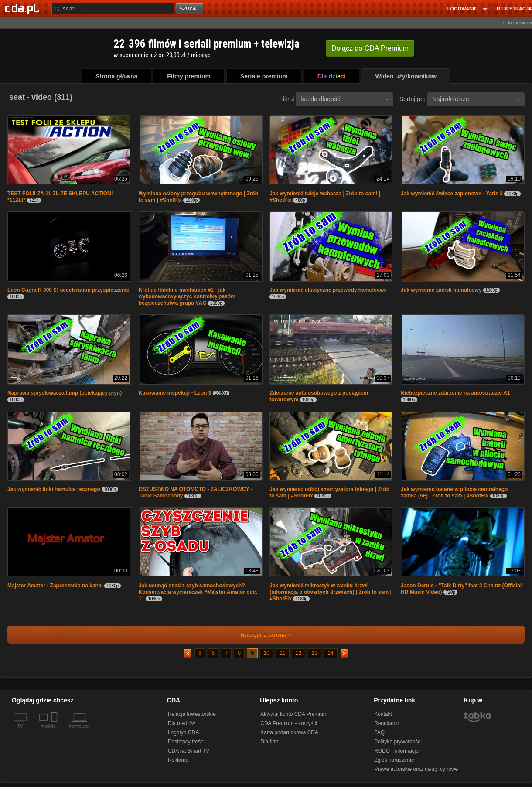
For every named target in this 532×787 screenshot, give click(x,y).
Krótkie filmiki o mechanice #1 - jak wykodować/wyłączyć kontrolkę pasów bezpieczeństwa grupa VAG (187, 296)
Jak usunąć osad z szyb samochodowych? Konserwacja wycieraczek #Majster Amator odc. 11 (198, 592)
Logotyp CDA (183, 732)
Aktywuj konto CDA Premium (294, 714)
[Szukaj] (113, 9)
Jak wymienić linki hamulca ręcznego (54, 489)
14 (330, 653)
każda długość (345, 99)
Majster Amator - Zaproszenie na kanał (55, 586)
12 (298, 653)
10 (266, 653)
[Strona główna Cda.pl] (24, 8)
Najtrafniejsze (476, 99)
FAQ (379, 732)
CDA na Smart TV (189, 751)
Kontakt (383, 714)
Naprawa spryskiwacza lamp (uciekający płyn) (65, 393)
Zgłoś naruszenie (394, 760)
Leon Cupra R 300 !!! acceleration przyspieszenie (68, 290)
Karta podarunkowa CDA (289, 732)
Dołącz (370, 48)
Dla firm (269, 742)
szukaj (190, 9)
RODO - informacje (396, 751)
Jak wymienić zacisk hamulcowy (441, 290)
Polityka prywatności (398, 742)
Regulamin (387, 723)
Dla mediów (182, 723)
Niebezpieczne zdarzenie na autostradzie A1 (455, 393)
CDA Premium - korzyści (289, 723)
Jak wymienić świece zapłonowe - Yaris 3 (452, 194)
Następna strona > (260, 635)
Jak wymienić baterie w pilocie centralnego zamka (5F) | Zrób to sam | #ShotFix (454, 492)
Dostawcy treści (186, 742)
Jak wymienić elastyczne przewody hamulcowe (328, 290)
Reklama (178, 760)
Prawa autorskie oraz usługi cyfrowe (416, 769)
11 (282, 653)
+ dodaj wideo (517, 23)
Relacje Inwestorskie (192, 714)
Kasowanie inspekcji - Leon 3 (175, 393)
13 (315, 653)
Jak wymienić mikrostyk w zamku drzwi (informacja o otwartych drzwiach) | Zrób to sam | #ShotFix (330, 592)
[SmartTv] (55, 731)
